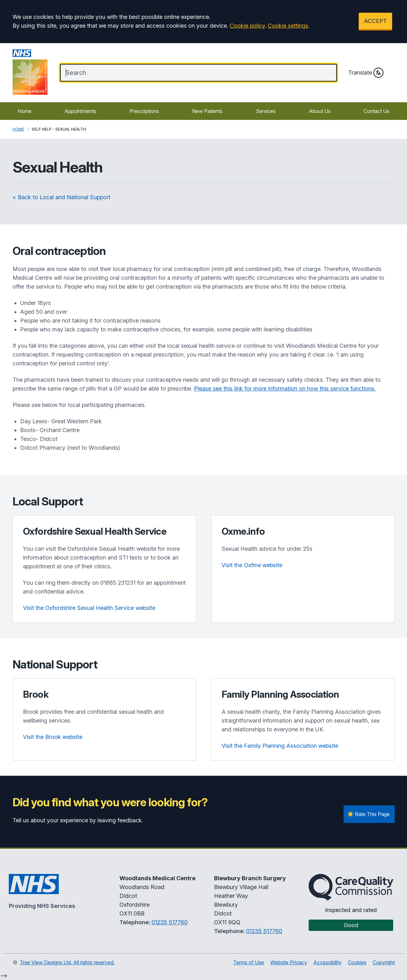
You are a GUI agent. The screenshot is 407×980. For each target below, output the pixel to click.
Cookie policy (247, 26)
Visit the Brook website (53, 737)
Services (266, 111)
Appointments (80, 111)
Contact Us (377, 111)
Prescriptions (144, 111)
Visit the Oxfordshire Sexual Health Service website (89, 608)
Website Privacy (289, 962)
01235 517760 (170, 922)
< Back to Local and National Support (61, 197)
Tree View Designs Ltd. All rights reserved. (67, 962)
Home (25, 111)
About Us (320, 111)
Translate (366, 73)
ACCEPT (375, 21)
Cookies (357, 962)
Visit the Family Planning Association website (280, 746)
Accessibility (327, 962)
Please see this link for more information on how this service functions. (285, 389)
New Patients (207, 111)
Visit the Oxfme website (252, 565)
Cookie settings (288, 26)
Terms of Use (249, 962)
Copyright (384, 962)
